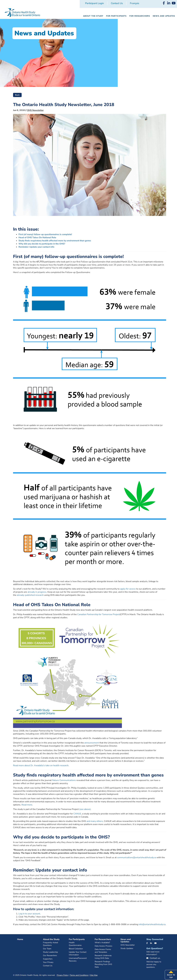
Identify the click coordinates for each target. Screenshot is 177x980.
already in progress (37, 592)
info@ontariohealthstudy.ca (152, 924)
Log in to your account (29, 914)
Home (20, 939)
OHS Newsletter (35, 110)
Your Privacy (48, 962)
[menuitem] (135, 3)
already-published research (30, 595)
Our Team (47, 949)
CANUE (77, 814)
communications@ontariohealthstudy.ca (137, 857)
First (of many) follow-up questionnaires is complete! (45, 234)
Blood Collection (76, 949)
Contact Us (117, 3)
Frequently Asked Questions (50, 944)
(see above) (85, 809)
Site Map (94, 975)
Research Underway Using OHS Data (103, 957)
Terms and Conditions (79, 975)
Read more (27, 805)
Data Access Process (103, 946)
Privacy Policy (63, 975)
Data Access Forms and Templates (103, 951)
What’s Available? (102, 943)
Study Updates (127, 948)
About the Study (51, 939)
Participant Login (94, 3)
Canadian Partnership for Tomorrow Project (98, 614)
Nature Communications (64, 780)
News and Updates (126, 941)
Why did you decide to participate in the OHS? (42, 244)
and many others (95, 821)
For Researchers (103, 939)
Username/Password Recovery (78, 960)
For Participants (77, 939)
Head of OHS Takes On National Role (37, 238)
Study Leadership (50, 952)
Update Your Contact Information (78, 953)
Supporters (48, 959)
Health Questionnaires (75, 944)
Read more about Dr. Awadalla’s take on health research (41, 765)
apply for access (128, 589)
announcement (92, 743)
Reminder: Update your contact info (36, 247)
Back (17, 95)
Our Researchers (50, 955)
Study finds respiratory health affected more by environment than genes (55, 241)
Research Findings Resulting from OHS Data (103, 964)
